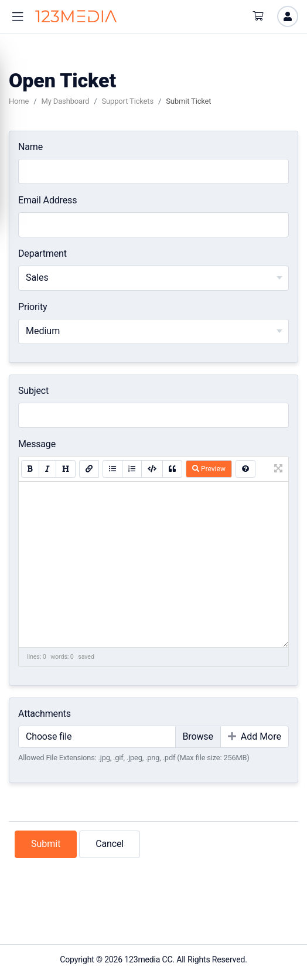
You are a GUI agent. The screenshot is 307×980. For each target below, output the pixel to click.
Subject (33, 391)
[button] (18, 17)
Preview (209, 469)
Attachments (45, 714)
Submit (46, 844)
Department (42, 253)
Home (19, 101)
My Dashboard (66, 101)
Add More (255, 736)
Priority (33, 307)
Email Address (47, 200)
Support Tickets (127, 101)
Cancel (110, 844)
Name (30, 147)
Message (37, 444)
